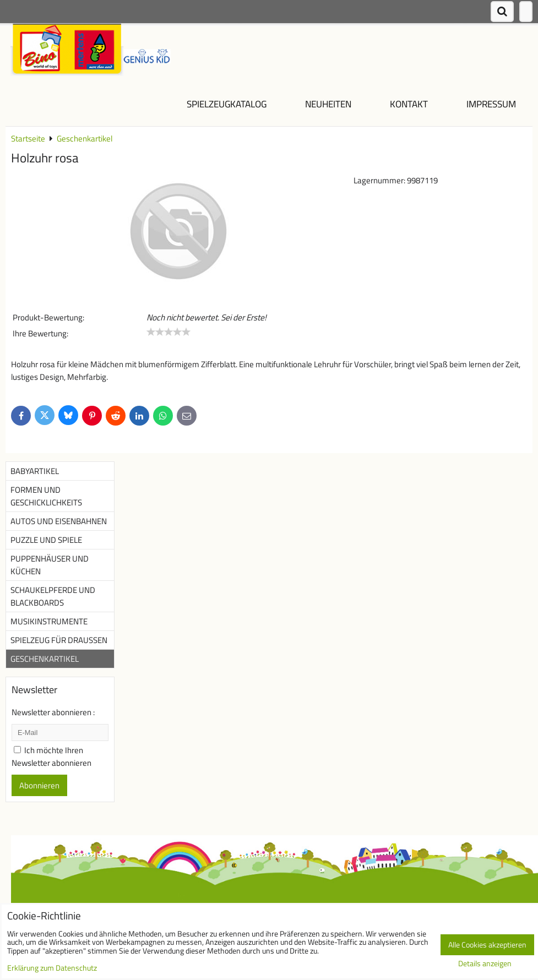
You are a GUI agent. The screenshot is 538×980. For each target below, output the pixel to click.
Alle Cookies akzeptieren (487, 945)
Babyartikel (35, 471)
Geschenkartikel (45, 659)
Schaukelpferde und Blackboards (53, 596)
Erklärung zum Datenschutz (52, 968)
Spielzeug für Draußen (59, 640)
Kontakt (409, 104)
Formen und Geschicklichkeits (46, 496)
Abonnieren (39, 785)
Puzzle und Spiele (46, 540)
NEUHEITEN (328, 104)
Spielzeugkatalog (227, 104)
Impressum (491, 104)
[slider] (169, 332)
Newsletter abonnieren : (53, 712)
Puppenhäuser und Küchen (50, 565)
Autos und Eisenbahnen (59, 521)
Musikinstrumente (49, 621)
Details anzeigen (485, 964)
